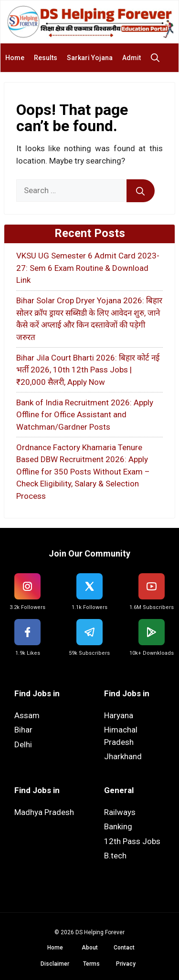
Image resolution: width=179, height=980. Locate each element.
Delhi (23, 744)
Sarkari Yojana (90, 58)
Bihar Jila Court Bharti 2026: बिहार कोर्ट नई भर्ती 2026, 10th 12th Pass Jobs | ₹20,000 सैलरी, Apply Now (88, 370)
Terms (91, 964)
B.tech (115, 856)
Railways (120, 812)
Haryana (119, 715)
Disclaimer (55, 964)
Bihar (23, 730)
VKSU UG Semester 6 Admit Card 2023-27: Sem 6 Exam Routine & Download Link (88, 268)
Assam (27, 715)
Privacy (126, 964)
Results (46, 58)
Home (15, 58)
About (90, 948)
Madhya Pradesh (44, 812)
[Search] (141, 191)
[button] (158, 58)
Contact (124, 948)
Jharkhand (123, 756)
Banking (118, 826)
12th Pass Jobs (132, 841)
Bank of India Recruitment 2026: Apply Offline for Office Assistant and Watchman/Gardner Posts (85, 415)
